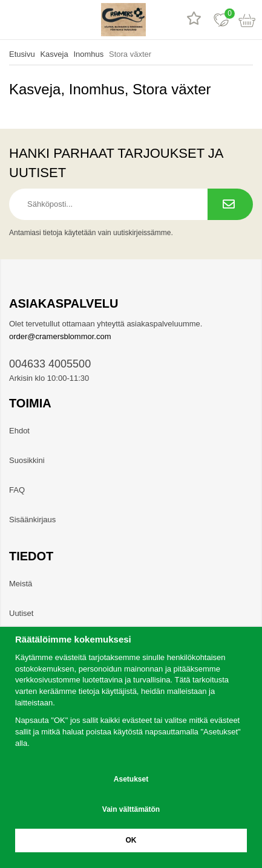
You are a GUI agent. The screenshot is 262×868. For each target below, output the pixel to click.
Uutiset (21, 613)
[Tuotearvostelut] (194, 20)
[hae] (41, 20)
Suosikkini (27, 460)
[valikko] (14, 20)
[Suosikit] (221, 20)
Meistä (21, 584)
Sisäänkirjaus (32, 520)
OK (131, 840)
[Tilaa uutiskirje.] (230, 204)
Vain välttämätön (131, 809)
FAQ (17, 490)
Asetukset (131, 779)
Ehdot (19, 431)
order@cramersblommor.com (60, 336)
